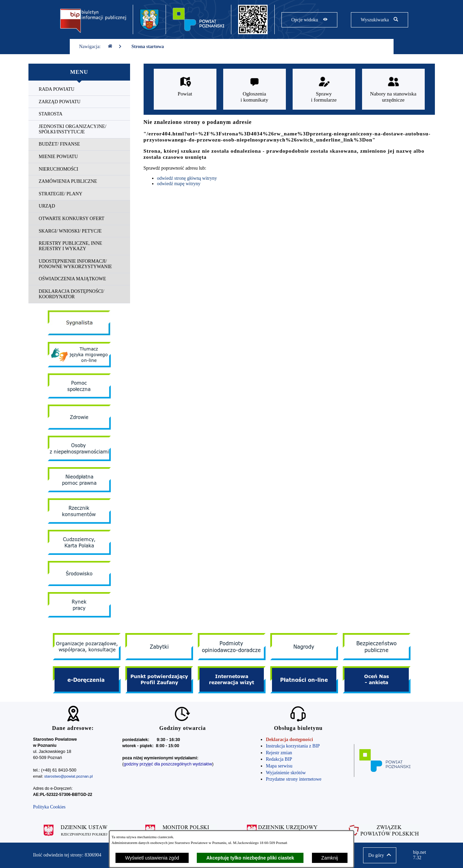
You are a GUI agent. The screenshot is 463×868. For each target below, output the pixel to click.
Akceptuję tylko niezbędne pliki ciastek (250, 858)
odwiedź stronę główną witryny (187, 178)
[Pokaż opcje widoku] (309, 20)
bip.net (421, 855)
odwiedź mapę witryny (179, 184)
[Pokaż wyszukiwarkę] (380, 20)
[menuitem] (79, 90)
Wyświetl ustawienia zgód (152, 858)
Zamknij (330, 858)
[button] (380, 855)
